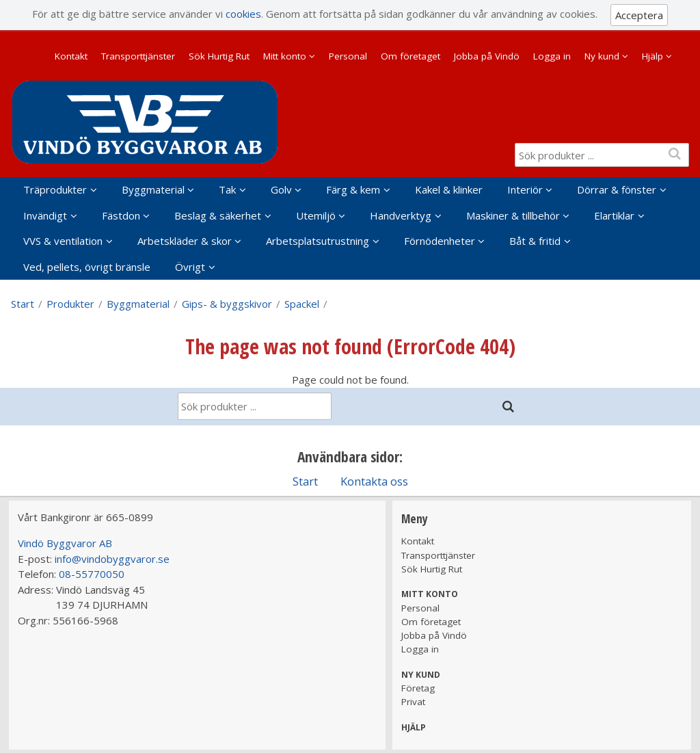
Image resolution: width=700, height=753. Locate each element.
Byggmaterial (153, 189)
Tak (227, 189)
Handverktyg (401, 215)
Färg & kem (353, 189)
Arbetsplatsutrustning (318, 241)
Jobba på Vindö (487, 56)
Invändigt (45, 215)
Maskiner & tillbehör (513, 215)
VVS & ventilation (63, 241)
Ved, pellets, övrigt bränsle (87, 267)
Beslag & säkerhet (218, 215)
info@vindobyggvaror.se (112, 559)
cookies (243, 14)
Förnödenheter (440, 241)
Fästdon (121, 215)
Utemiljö (316, 215)
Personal (348, 56)
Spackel (302, 304)
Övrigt (190, 267)
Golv (281, 189)
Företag (418, 688)
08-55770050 (92, 574)
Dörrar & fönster (617, 189)
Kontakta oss (374, 481)
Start (23, 304)
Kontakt (71, 56)
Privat (413, 702)
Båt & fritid (535, 241)
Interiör (525, 189)
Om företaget (410, 56)
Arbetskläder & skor (185, 241)
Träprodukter (55, 189)
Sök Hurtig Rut (219, 56)
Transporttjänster (138, 56)
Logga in (552, 56)
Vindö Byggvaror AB (65, 543)
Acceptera (639, 15)
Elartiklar (614, 215)
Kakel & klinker (449, 189)
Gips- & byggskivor (227, 304)
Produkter (70, 304)
